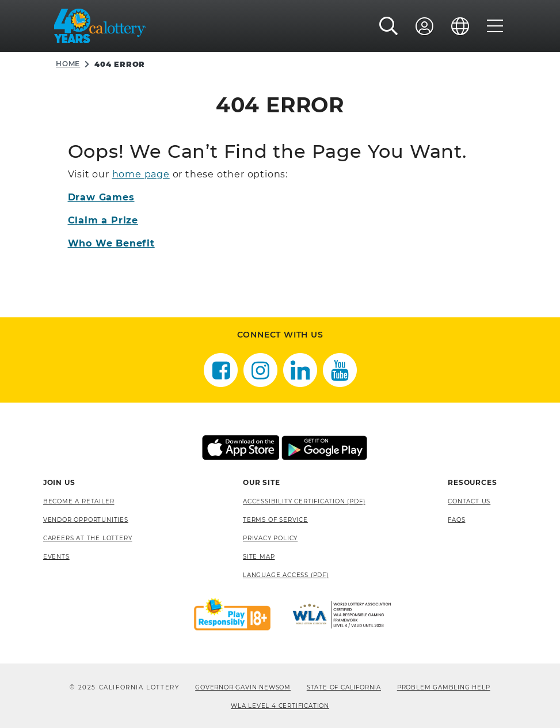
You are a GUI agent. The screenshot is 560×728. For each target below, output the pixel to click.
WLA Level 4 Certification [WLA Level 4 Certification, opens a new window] (280, 706)
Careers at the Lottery (88, 538)
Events (56, 557)
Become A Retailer (79, 501)
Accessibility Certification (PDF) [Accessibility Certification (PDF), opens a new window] (304, 501)
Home (68, 64)
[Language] (460, 26)
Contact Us (469, 501)
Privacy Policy (270, 538)
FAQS (456, 520)
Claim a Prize (103, 220)
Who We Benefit (111, 243)
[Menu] (495, 26)
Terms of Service (275, 520)
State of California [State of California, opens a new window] (344, 687)
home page (141, 174)
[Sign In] (425, 26)
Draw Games (101, 197)
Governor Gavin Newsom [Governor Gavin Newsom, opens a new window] (243, 687)
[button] (389, 26)
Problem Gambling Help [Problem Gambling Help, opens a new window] (444, 687)
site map (259, 557)
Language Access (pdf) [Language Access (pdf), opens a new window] (286, 575)
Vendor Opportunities (86, 520)
